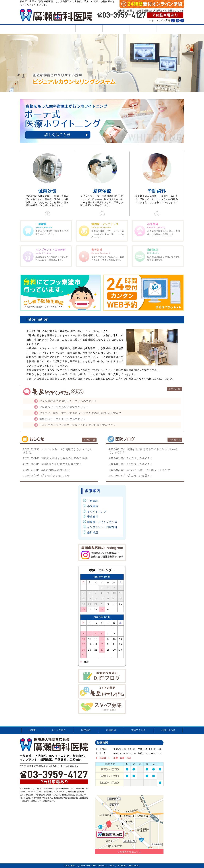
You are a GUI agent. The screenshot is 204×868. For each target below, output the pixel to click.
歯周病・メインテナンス (102, 522)
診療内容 (116, 29)
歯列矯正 (93, 532)
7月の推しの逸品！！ (131, 476)
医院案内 (89, 29)
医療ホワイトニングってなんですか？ (63, 419)
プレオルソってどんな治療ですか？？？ (64, 407)
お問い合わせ (170, 29)
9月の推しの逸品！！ (131, 458)
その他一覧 (175, 389)
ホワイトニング (97, 511)
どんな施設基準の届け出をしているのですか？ (68, 401)
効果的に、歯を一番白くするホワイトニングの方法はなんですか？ (80, 413)
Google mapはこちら (129, 852)
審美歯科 (93, 517)
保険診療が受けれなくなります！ (52, 464)
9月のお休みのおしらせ (46, 476)
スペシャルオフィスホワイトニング (139, 470)
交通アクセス (143, 29)
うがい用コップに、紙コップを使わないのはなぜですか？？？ (78, 425)
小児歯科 (93, 506)
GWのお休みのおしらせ (47, 470)
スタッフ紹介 (61, 29)
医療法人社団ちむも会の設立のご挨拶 (55, 458)
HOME (34, 29)
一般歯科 (93, 501)
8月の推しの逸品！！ (131, 464)
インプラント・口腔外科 (102, 527)
